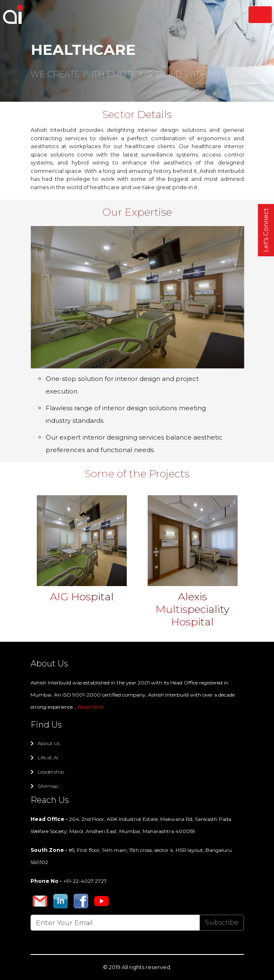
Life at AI (44, 758)
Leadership (47, 772)
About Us (45, 743)
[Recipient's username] (115, 923)
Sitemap (44, 786)
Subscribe (222, 922)
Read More (91, 707)
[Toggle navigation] (260, 15)
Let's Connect (266, 230)
